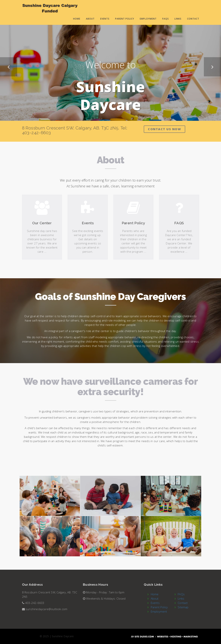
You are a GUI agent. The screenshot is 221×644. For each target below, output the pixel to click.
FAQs (166, 19)
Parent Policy (125, 19)
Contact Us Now (164, 129)
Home (77, 19)
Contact (193, 19)
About (90, 19)
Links (178, 19)
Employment (148, 19)
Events (105, 19)
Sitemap (183, 607)
